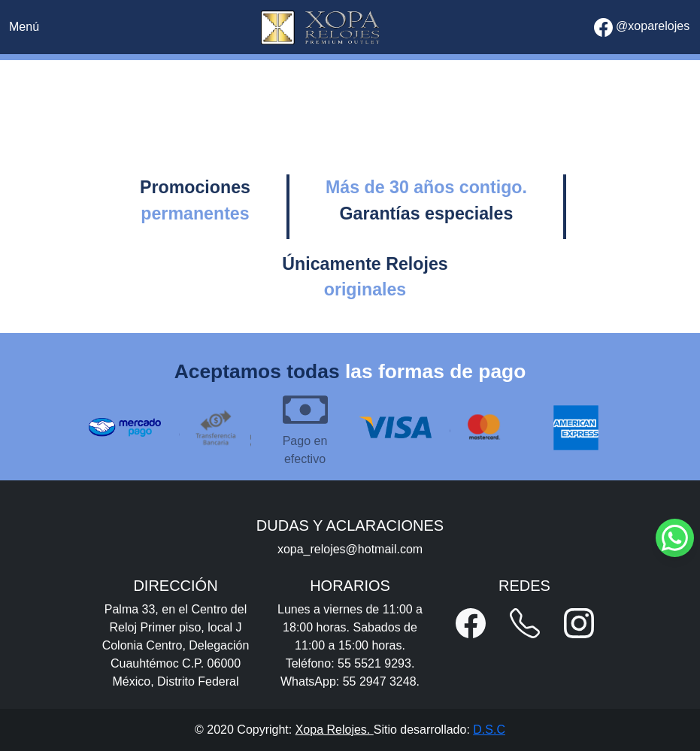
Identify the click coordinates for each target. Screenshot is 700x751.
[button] (471, 623)
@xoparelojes (642, 27)
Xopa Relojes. (335, 730)
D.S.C (489, 730)
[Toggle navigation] (24, 27)
